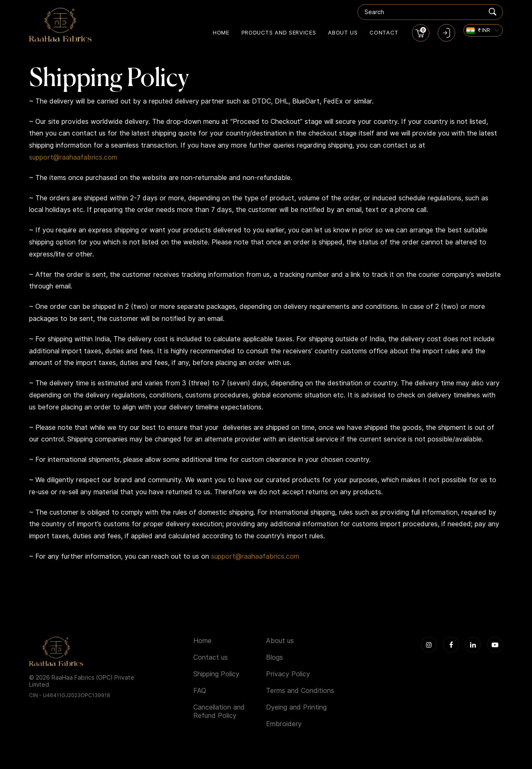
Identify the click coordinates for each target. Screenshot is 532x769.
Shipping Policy (216, 674)
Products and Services (279, 32)
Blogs (275, 657)
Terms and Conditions (300, 691)
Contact (384, 32)
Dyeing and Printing (296, 707)
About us (343, 32)
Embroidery (284, 724)
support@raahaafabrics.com (73, 157)
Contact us (211, 657)
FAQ (200, 691)
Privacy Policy (288, 674)
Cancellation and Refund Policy (219, 711)
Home (221, 32)
